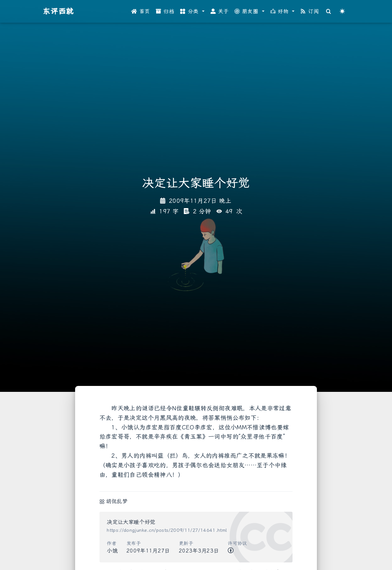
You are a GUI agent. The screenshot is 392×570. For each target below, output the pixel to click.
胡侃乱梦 (117, 501)
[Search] (329, 12)
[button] (192, 12)
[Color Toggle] (342, 12)
